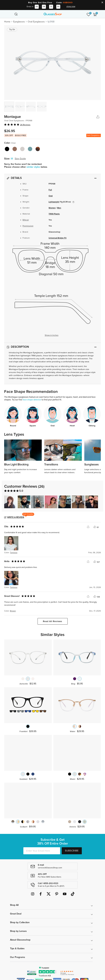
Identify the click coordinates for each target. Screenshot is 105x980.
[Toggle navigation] (10, 14)
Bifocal (26, 220)
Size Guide (20, 159)
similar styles (34, 167)
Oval (51, 196)
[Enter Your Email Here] (42, 851)
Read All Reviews (52, 621)
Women (52, 208)
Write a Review (16, 517)
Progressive (28, 226)
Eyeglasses (19, 22)
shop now (71, 7)
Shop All (14, 905)
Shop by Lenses (18, 931)
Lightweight (54, 202)
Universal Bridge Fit (58, 238)
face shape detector (32, 400)
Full (50, 190)
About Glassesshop (20, 940)
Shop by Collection (20, 922)
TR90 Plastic (54, 214)
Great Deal (16, 914)
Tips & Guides (17, 949)
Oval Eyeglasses (36, 22)
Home (7, 22)
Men (59, 208)
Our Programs (18, 957)
